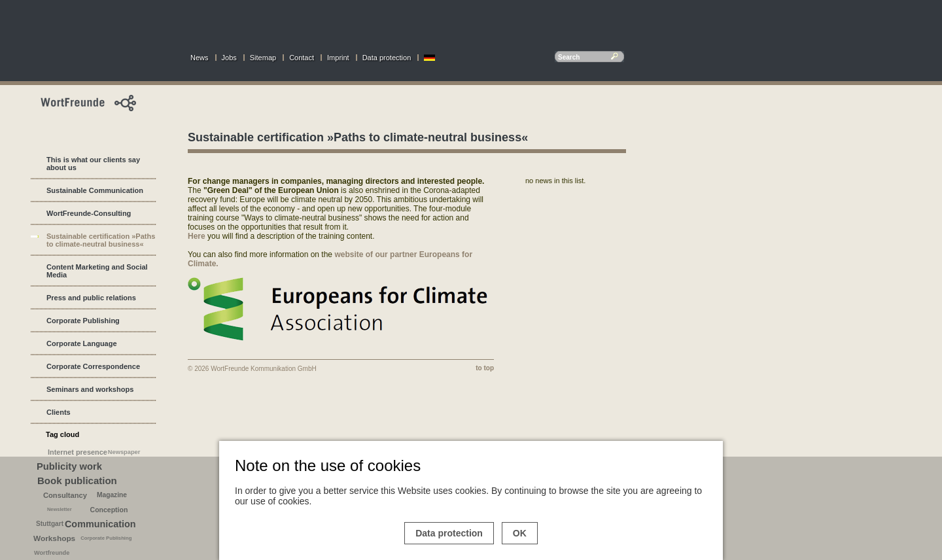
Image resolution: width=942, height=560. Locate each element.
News (200, 58)
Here (197, 236)
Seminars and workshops (90, 389)
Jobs (229, 58)
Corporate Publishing (83, 321)
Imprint (338, 58)
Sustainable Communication (95, 190)
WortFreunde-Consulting (89, 213)
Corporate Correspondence (93, 366)
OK (520, 533)
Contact (302, 58)
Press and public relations (91, 298)
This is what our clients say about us (93, 164)
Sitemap (263, 58)
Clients (59, 412)
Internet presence (78, 452)
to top (485, 368)
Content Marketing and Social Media (97, 271)
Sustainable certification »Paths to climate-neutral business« (101, 240)
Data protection (387, 58)
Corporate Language (82, 343)
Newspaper (124, 452)
